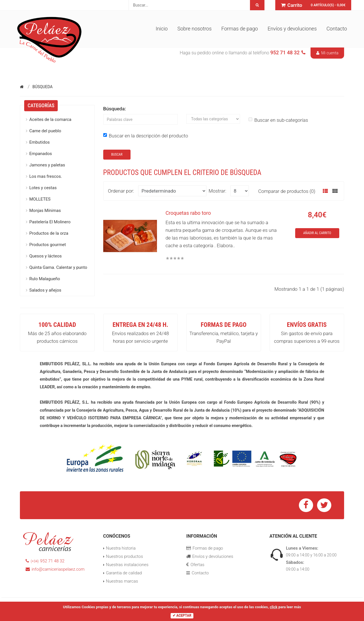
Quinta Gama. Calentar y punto (58, 267)
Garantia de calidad (124, 573)
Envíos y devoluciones (292, 29)
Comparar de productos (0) (287, 191)
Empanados (41, 154)
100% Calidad (57, 325)
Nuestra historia (121, 548)
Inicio (162, 29)
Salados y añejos (45, 290)
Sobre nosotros (195, 29)
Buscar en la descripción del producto (146, 136)
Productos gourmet (48, 245)
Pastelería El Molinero (50, 222)
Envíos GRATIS (307, 325)
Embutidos (40, 142)
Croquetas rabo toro (188, 213)
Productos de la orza (49, 233)
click (273, 607)
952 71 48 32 (45, 561)
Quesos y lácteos (45, 256)
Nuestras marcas (122, 581)
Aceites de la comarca (50, 119)
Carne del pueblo (45, 131)
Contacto (337, 29)
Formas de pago (240, 29)
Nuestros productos (125, 556)
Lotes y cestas (43, 188)
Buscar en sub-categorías (278, 120)
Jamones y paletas (47, 165)
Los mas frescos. (46, 176)
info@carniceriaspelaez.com (55, 569)
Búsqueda (43, 87)
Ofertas (195, 565)
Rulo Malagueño (45, 279)
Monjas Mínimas (45, 211)
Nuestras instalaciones (127, 565)
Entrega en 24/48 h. (140, 325)
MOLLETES (40, 199)
